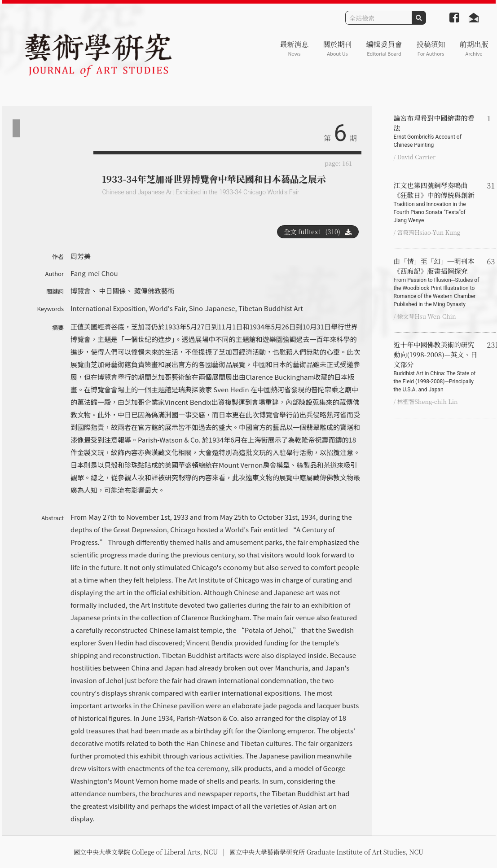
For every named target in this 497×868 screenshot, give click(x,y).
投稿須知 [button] (431, 48)
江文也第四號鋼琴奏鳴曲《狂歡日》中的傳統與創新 (437, 202)
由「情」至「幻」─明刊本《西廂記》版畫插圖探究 (437, 282)
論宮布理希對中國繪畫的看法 (437, 131)
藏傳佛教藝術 (154, 291)
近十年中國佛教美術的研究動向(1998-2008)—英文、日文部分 (437, 367)
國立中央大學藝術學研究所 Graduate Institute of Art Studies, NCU (326, 852)
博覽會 (81, 291)
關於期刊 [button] (337, 48)
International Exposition (108, 308)
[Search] (379, 18)
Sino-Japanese (212, 308)
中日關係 (112, 291)
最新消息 (294, 48)
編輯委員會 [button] (384, 48)
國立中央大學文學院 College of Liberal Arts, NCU (146, 852)
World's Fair (167, 308)
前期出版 (474, 48)
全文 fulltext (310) (318, 232)
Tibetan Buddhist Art (271, 308)
